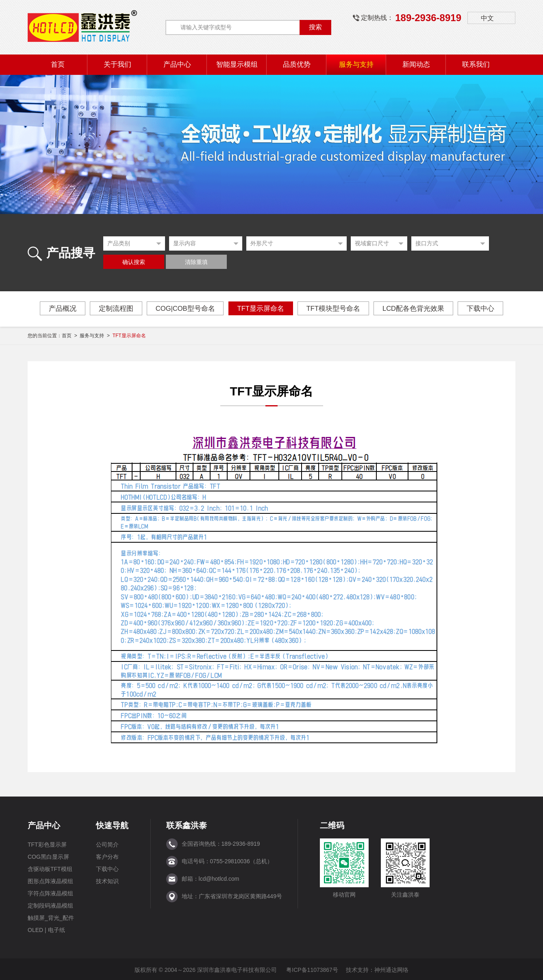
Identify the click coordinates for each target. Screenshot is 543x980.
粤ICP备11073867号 (312, 969)
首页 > (71, 334)
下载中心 (485, 309)
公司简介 (107, 843)
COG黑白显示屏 (48, 856)
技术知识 (107, 880)
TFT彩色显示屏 (47, 843)
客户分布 (107, 856)
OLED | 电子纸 (46, 929)
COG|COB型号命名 (183, 309)
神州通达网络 (391, 969)
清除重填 (196, 262)
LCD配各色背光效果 (417, 309)
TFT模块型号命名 (335, 309)
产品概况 (58, 309)
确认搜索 (134, 262)
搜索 (315, 27)
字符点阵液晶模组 (50, 892)
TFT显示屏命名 (261, 309)
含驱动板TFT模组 (50, 868)
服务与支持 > (96, 334)
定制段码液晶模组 (50, 904)
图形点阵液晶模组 (50, 880)
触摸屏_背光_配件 (51, 917)
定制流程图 (112, 309)
